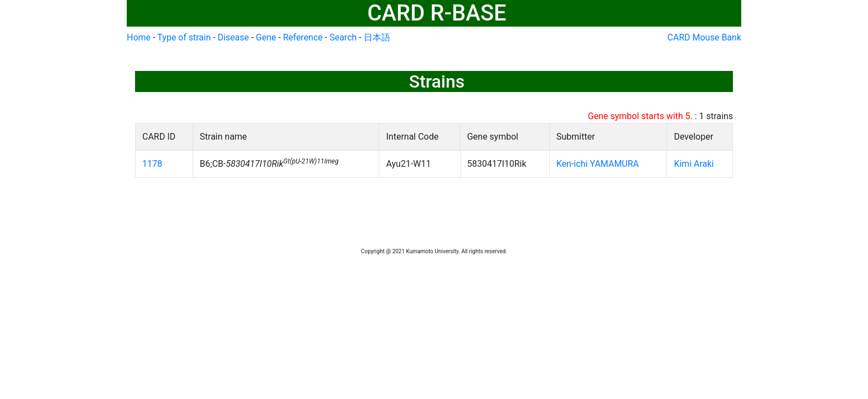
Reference (303, 37)
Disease (233, 37)
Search (343, 37)
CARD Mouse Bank (704, 37)
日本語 (377, 37)
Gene (266, 37)
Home (139, 37)
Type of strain (184, 37)
